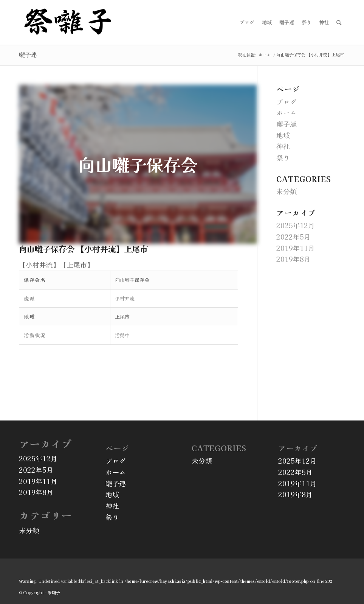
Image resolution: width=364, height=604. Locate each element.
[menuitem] (247, 22)
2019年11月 (296, 248)
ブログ (287, 101)
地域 (283, 135)
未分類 (287, 191)
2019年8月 (294, 259)
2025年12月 (296, 225)
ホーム (287, 112)
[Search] (339, 22)
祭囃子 (54, 592)
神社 (283, 146)
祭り (283, 157)
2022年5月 (294, 237)
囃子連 (28, 54)
